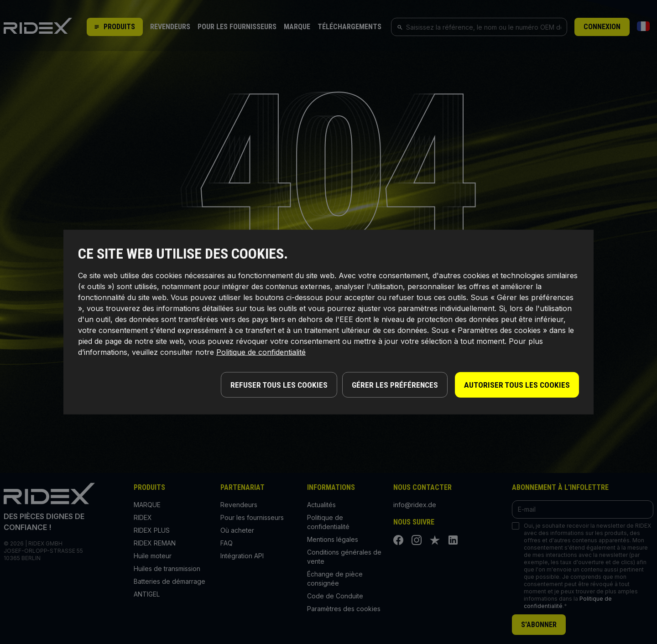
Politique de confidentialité (261, 353)
